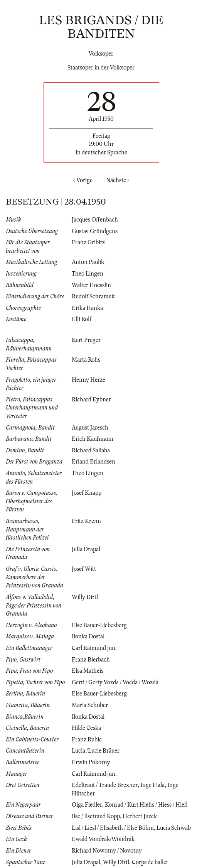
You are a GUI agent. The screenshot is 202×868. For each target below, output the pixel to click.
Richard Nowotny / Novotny (107, 851)
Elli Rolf (82, 319)
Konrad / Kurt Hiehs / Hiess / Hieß (146, 805)
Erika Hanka (87, 308)
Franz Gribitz (88, 242)
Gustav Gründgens (95, 231)
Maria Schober (90, 705)
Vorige (83, 180)
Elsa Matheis (88, 671)
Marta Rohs (86, 360)
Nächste (118, 180)
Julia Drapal (86, 549)
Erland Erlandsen (93, 462)
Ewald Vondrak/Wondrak (103, 839)
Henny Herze (88, 380)
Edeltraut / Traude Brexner (105, 785)
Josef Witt (84, 569)
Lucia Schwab (174, 828)
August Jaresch (90, 428)
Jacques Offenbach (95, 220)
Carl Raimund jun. (94, 648)
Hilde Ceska (86, 728)
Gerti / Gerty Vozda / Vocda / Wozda (115, 682)
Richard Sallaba (91, 450)
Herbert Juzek (140, 816)
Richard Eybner (91, 399)
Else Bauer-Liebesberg (99, 625)
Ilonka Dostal (88, 636)
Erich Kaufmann (93, 439)
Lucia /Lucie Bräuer (96, 751)
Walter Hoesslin (91, 285)
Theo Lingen (88, 274)
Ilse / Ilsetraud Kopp (96, 816)
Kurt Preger (86, 340)
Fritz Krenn (86, 521)
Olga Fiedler (87, 805)
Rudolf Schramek (93, 296)
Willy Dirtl (85, 597)
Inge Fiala (152, 785)
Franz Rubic (87, 739)
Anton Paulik (88, 262)
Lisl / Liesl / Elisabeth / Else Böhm (113, 828)
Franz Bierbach (91, 660)
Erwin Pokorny (91, 762)
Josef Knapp (87, 493)
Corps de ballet (150, 862)
